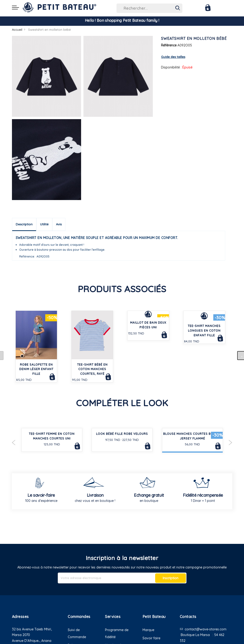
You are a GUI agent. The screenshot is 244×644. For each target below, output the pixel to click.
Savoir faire (151, 638)
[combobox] (149, 8)
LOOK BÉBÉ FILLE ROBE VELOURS (122, 434)
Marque (148, 630)
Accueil (17, 30)
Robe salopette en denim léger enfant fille (36, 369)
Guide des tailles (173, 57)
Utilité (44, 224)
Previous (14, 443)
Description (24, 224)
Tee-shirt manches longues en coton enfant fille (204, 331)
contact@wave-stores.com (206, 629)
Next (231, 443)
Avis (59, 224)
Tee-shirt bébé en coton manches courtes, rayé (92, 369)
